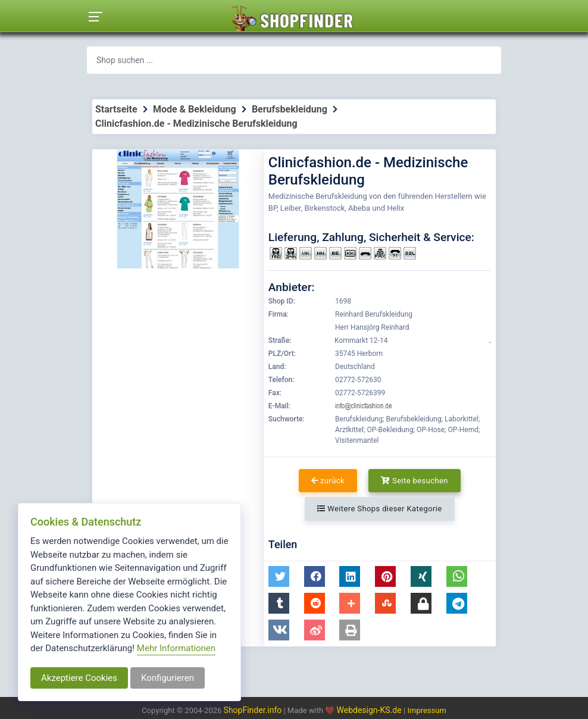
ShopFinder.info (253, 710)
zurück (328, 481)
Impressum (426, 710)
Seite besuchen (415, 481)
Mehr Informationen (176, 648)
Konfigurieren (168, 678)
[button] (279, 576)
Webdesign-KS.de (370, 710)
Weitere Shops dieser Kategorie (379, 509)
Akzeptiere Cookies (79, 678)
